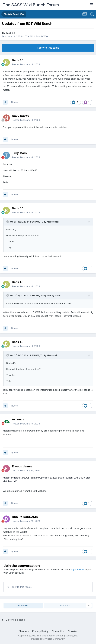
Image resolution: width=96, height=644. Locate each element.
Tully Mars (19, 153)
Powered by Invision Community (48, 639)
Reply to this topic (48, 48)
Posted (26, 64)
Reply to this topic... (19, 587)
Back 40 (10, 33)
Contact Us (58, 631)
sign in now (78, 569)
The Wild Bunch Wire (37, 36)
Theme (24, 631)
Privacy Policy (40, 631)
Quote (14, 102)
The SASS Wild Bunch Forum (31, 5)
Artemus (18, 419)
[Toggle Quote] (8, 222)
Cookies (73, 631)
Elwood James (22, 466)
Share (23, 605)
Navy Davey (21, 116)
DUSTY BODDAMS (25, 517)
